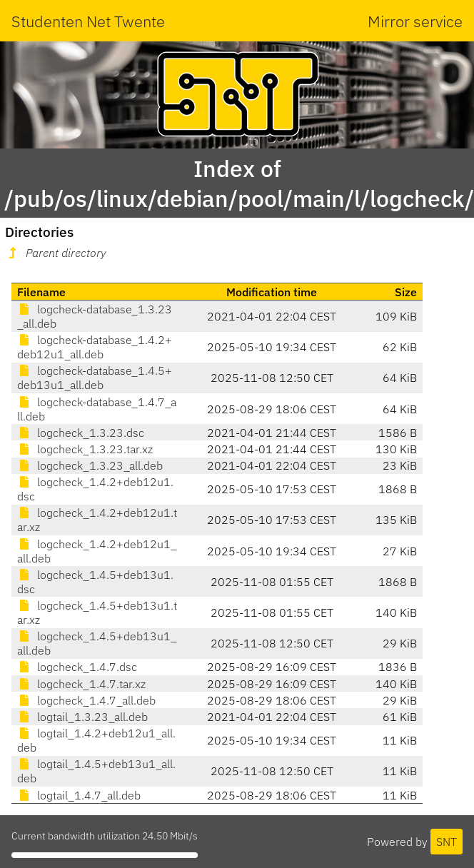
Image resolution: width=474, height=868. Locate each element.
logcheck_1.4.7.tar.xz (81, 684)
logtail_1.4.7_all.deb (79, 795)
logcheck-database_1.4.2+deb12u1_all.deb (95, 347)
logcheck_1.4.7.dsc (77, 667)
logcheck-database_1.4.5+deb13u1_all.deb (95, 378)
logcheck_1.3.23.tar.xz (85, 449)
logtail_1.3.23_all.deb (82, 717)
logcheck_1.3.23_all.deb (90, 465)
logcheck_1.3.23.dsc (81, 433)
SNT (447, 842)
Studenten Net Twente (88, 21)
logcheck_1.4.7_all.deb (86, 700)
